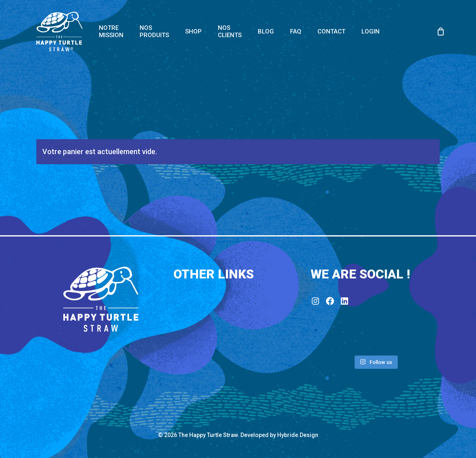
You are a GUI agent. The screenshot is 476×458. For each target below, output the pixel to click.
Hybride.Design (298, 435)
